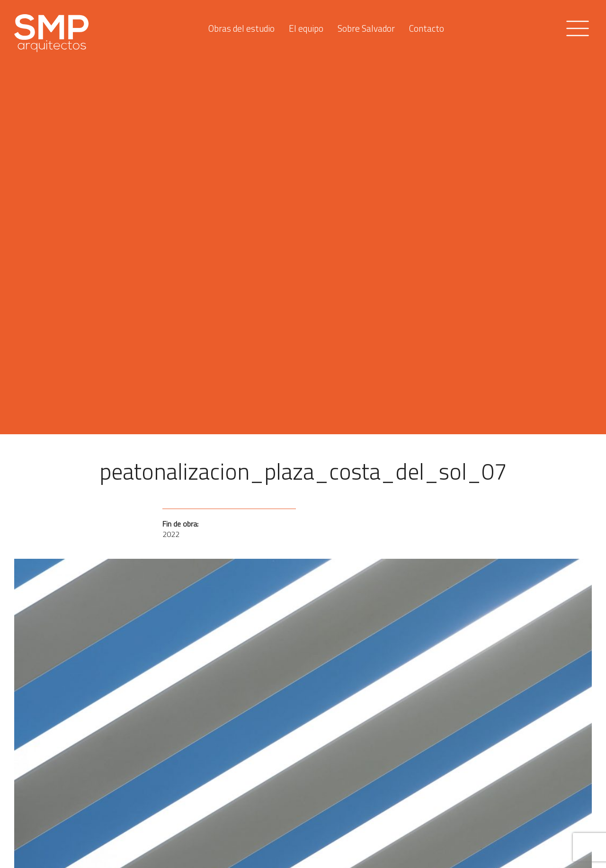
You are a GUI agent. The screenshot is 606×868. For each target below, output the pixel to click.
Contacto (427, 26)
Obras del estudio (241, 26)
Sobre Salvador (366, 26)
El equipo (306, 26)
